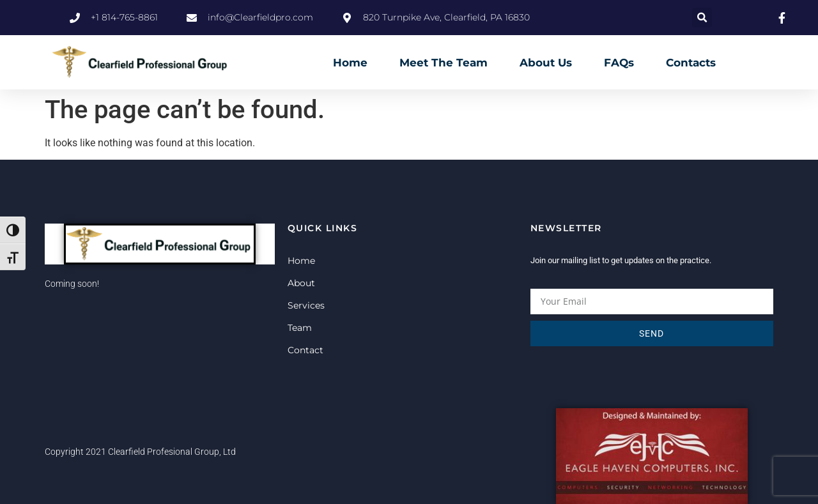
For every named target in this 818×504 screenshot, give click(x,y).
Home (350, 63)
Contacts (691, 63)
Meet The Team (444, 63)
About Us (546, 63)
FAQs (619, 63)
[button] (702, 18)
